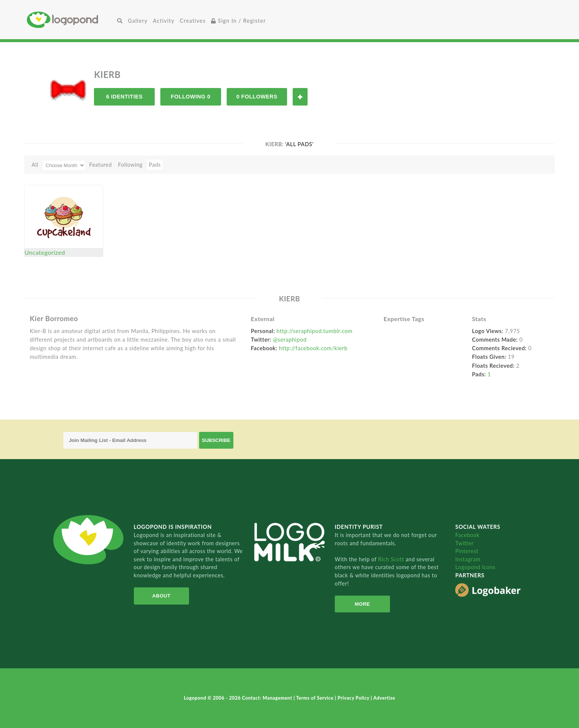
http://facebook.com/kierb (313, 348)
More (362, 604)
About (161, 596)
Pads (155, 165)
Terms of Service (315, 698)
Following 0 (191, 97)
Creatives (193, 21)
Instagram (468, 559)
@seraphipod (290, 339)
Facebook (467, 535)
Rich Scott (392, 559)
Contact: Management (268, 698)
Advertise (384, 698)
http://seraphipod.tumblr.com (315, 331)
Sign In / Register (239, 21)
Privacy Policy (354, 698)
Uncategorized (45, 252)
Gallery (138, 21)
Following (130, 165)
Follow (300, 97)
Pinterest (467, 551)
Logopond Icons (475, 567)
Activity (164, 21)
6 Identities (125, 97)
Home (71, 20)
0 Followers (257, 97)
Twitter (464, 543)
